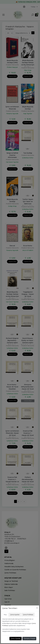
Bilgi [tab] (5, 615)
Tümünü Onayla (29, 639)
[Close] (37, 608)
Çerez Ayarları (16, 639)
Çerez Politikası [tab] (28, 615)
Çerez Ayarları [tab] (15, 615)
